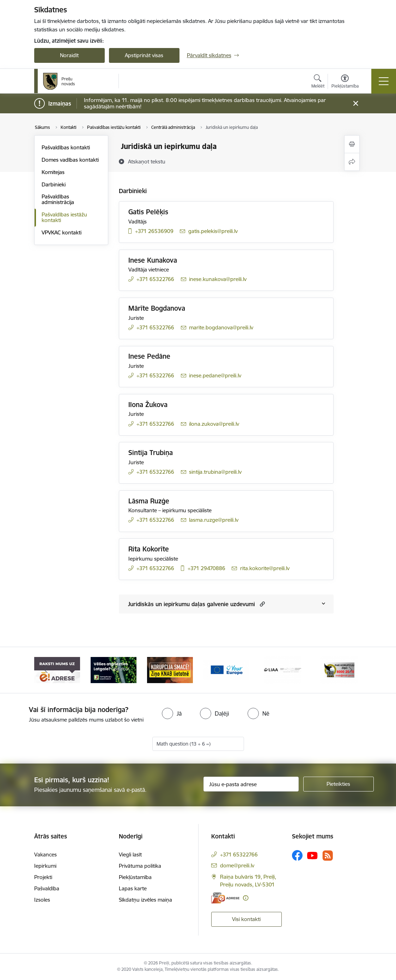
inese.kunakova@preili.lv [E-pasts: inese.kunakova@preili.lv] (218, 279)
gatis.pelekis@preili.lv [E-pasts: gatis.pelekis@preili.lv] (213, 231)
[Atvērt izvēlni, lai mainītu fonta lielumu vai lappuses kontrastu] (345, 82)
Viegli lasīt (130, 854)
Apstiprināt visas (144, 55)
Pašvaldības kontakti (66, 147)
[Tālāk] (351, 670)
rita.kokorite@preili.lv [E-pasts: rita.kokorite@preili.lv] (265, 568)
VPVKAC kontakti (62, 232)
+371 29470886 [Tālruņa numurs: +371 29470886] (206, 568)
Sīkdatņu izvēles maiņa (145, 900)
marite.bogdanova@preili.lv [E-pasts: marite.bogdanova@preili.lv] (221, 327)
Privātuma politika (140, 866)
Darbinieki (54, 184)
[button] (261, 604)
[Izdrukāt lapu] (352, 144)
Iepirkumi (45, 866)
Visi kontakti (246, 919)
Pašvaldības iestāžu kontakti (64, 217)
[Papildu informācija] (246, 898)
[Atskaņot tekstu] (147, 161)
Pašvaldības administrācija (58, 199)
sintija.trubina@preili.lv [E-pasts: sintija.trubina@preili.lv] (215, 472)
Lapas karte (133, 888)
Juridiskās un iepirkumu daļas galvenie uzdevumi (191, 604)
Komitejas (53, 172)
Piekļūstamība (135, 877)
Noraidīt (69, 55)
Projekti (43, 877)
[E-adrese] (225, 898)
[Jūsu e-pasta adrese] (251, 784)
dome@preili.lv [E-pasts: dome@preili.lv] (237, 865)
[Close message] (355, 104)
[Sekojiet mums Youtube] (312, 855)
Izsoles (42, 900)
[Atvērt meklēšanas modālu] (318, 82)
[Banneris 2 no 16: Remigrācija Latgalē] (114, 670)
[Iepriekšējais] (46, 670)
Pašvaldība (47, 888)
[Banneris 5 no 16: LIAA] (283, 670)
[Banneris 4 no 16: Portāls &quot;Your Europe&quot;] (226, 670)
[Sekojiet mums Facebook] (297, 855)
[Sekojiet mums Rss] (328, 856)
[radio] (172, 713)
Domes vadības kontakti (70, 160)
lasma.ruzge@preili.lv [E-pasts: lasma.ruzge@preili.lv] (214, 520)
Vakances (45, 854)
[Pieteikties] (339, 784)
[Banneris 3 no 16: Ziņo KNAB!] (170, 670)
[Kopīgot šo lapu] (352, 162)
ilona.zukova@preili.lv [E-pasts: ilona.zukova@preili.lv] (214, 424)
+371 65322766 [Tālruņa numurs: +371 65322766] (155, 279)
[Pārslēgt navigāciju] (384, 81)
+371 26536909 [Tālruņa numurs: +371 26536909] (154, 231)
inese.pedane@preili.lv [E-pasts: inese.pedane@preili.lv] (215, 375)
